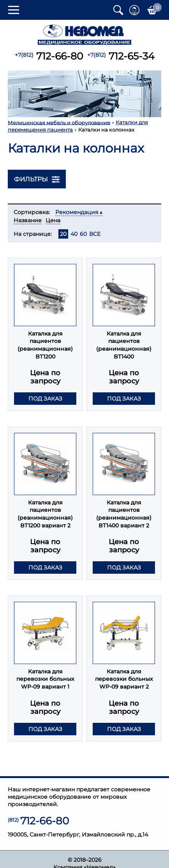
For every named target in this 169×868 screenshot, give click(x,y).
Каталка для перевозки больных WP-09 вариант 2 (124, 679)
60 (83, 234)
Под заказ (45, 399)
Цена (53, 220)
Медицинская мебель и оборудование (59, 122)
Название (28, 220)
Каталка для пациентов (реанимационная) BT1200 (45, 345)
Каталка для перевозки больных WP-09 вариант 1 (45, 679)
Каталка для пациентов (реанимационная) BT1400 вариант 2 (124, 514)
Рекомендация (77, 212)
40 (74, 234)
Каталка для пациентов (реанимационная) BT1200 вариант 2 (45, 514)
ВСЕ (95, 234)
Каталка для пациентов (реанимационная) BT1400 (124, 345)
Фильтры (37, 179)
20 (63, 234)
